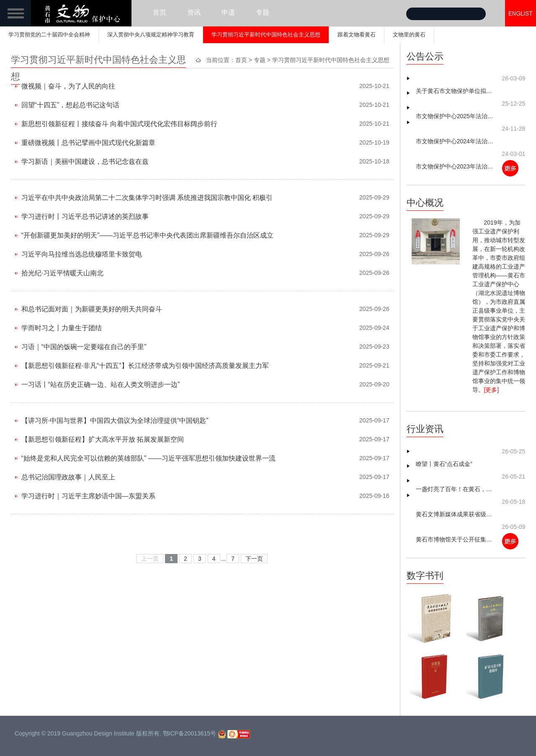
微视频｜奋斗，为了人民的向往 (68, 86)
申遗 (228, 12)
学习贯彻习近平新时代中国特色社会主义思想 (266, 35)
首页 (160, 12)
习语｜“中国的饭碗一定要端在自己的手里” (84, 347)
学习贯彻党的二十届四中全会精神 (49, 35)
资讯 (194, 12)
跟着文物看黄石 (357, 35)
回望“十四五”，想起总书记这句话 (71, 105)
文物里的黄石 (409, 35)
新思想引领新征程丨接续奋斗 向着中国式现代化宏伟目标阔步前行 (119, 124)
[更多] (492, 390)
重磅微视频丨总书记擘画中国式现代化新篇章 (88, 143)
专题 (263, 12)
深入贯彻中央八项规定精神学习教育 (151, 35)
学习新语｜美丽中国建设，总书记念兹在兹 (85, 162)
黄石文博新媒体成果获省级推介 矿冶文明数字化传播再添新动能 (456, 514)
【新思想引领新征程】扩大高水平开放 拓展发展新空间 (103, 439)
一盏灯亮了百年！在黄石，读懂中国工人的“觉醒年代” (456, 489)
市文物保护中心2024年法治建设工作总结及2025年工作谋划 (456, 141)
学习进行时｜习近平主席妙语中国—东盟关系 (88, 496)
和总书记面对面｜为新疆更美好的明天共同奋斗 (92, 309)
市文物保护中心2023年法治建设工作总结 (456, 166)
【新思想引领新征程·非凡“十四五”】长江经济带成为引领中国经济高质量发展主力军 (145, 366)
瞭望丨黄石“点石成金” (444, 464)
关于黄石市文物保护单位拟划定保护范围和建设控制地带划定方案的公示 (456, 91)
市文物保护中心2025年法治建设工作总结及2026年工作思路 (456, 116)
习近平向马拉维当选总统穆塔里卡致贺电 (82, 254)
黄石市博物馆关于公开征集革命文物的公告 (456, 539)
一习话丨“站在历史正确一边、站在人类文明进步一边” (101, 384)
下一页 (254, 559)
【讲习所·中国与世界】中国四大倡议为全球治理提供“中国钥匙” (115, 421)
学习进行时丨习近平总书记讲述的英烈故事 (85, 216)
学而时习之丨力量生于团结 (62, 328)
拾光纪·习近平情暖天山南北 (62, 273)
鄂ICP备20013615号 (190, 733)
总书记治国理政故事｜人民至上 (68, 477)
